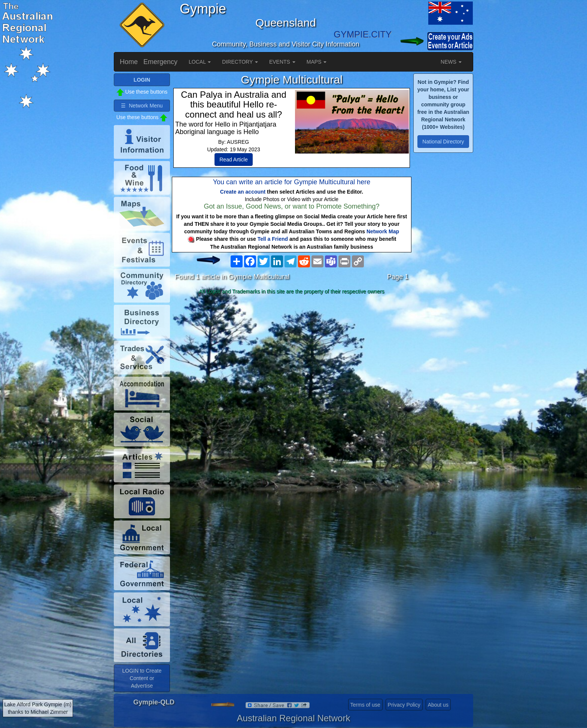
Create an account (243, 192)
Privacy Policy (404, 705)
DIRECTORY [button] (240, 62)
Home (129, 62)
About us (438, 705)
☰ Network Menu (142, 106)
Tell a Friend (273, 239)
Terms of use (365, 705)
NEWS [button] (451, 62)
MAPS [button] (317, 62)
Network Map (383, 231)
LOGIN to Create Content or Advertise (142, 678)
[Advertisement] (292, 357)
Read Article (233, 160)
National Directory (443, 142)
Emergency (160, 62)
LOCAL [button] (200, 62)
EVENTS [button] (282, 62)
